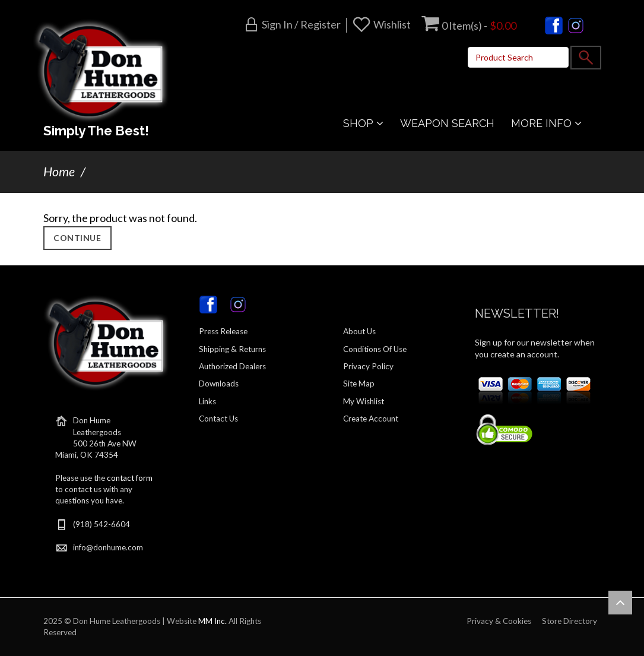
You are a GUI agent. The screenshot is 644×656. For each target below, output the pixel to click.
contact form (130, 478)
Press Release (223, 331)
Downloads (219, 384)
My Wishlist (364, 401)
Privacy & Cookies (499, 621)
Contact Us (218, 419)
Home (59, 172)
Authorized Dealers (232, 366)
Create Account (371, 419)
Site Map (359, 384)
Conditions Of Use (375, 349)
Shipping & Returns (232, 349)
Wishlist (392, 24)
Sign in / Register (301, 24)
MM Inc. (212, 621)
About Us (359, 331)
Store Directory (570, 621)
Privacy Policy (368, 366)
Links (207, 401)
